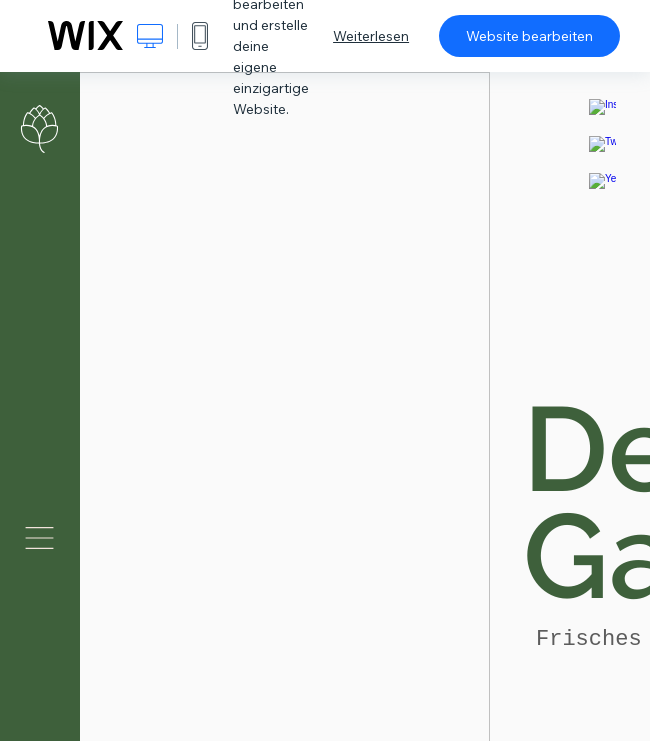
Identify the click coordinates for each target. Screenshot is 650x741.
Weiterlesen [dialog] (371, 36)
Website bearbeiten (529, 36)
